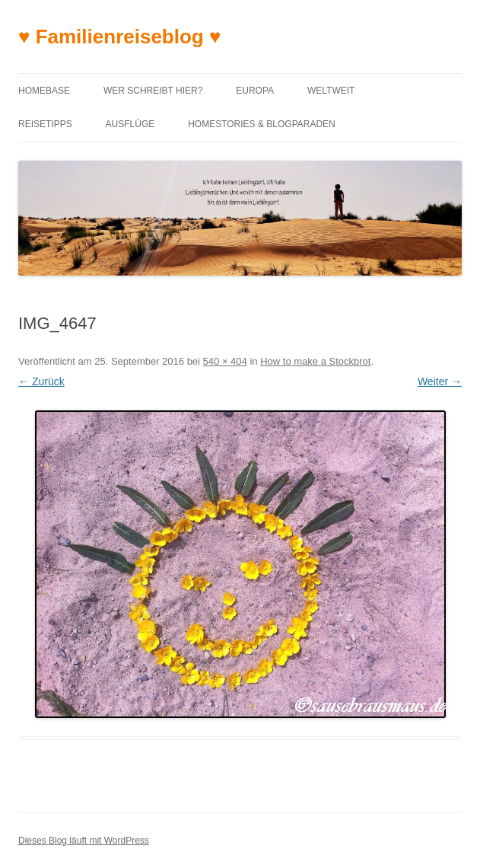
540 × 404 (225, 361)
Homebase (44, 91)
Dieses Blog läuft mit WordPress (84, 841)
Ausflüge (130, 124)
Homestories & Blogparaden (262, 124)
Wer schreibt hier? (153, 91)
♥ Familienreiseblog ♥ (119, 37)
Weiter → (440, 381)
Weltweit (331, 91)
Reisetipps (45, 124)
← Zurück (41, 381)
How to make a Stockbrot (315, 361)
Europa (255, 91)
